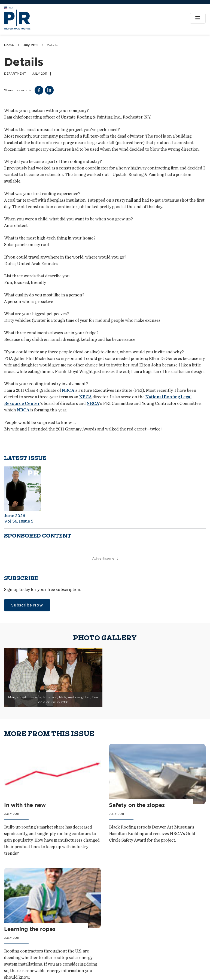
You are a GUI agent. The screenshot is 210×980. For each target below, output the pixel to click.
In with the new (25, 805)
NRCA (68, 390)
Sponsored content (38, 536)
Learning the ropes (30, 929)
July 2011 (30, 45)
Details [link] (52, 45)
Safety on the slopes (137, 805)
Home (9, 45)
